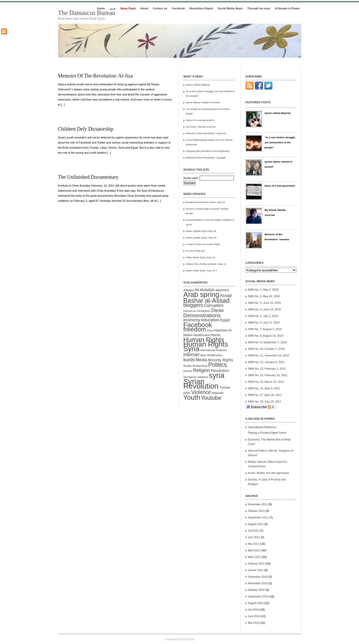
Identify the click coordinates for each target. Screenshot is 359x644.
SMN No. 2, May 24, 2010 (264, 296)
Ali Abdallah (205, 290)
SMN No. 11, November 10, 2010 (269, 355)
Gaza (210, 330)
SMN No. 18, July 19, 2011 (265, 401)
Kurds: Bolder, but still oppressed (268, 473)
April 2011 (254, 550)
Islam (203, 355)
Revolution (220, 370)
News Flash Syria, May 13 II (202, 270)
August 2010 (256, 603)
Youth (192, 397)
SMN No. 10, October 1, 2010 (266, 349)
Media (202, 360)
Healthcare (201, 335)
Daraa (217, 310)
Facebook (178, 8)
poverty (188, 371)
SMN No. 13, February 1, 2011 (267, 369)
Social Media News (230, 8)
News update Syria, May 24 (201, 238)
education (210, 320)
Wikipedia (217, 393)
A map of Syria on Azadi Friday (203, 244)
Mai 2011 (254, 544)
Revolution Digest (201, 8)
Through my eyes (259, 8)
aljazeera (222, 290)
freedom (195, 329)
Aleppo (189, 290)
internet (191, 355)
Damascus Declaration (197, 311)
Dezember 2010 (258, 577)
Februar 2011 (256, 563)
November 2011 (258, 504)
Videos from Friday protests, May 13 (206, 264)
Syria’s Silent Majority (198, 85)
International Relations (214, 350)
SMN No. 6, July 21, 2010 (264, 323)
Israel (211, 355)
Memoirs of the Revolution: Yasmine (206, 133)
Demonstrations (202, 315)
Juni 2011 (254, 537)
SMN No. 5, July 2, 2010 (263, 316)
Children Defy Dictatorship (86, 129)
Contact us (160, 8)
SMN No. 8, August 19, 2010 (266, 336)
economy (192, 320)
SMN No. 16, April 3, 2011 (264, 388)
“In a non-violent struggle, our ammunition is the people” (280, 142)
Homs (215, 335)
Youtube (211, 398)
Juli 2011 (254, 531)
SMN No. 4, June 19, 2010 (264, 309)
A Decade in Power (287, 8)
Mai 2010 (254, 623)
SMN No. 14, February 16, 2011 (268, 375)
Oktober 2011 (257, 511)
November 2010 (258, 583)
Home (101, 8)
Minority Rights (221, 360)
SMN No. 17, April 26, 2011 (265, 395)
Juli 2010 (254, 610)
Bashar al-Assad (207, 300)
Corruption (213, 305)
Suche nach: (191, 178)
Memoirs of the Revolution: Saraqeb (206, 158)
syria (216, 375)
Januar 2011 (256, 570)
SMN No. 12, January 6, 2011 (266, 362)
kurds (189, 360)
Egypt (225, 320)
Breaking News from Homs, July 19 (205, 202)
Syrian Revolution (201, 384)
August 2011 (256, 524)
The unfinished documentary (88, 177)
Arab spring (201, 295)
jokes (219, 355)
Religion (202, 370)
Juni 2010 (254, 616)
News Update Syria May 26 (201, 231)
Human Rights (204, 340)
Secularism (190, 377)
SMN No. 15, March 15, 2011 (266, 382)
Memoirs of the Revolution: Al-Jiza (95, 76)
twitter (187, 393)
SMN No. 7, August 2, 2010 (265, 329)
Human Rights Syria (206, 346)
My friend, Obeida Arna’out (201, 127)
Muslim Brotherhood (195, 366)
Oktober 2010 (257, 590)
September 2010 (258, 596)
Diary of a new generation (200, 120)
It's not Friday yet (195, 251)
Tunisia (224, 387)
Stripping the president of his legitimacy (208, 151)
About (144, 8)
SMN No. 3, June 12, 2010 (264, 303)
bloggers (193, 305)
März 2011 (255, 557)
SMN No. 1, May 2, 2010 (263, 290)
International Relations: (272, 430)
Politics (218, 365)
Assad (226, 296)
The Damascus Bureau (87, 13)
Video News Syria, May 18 (201, 257)
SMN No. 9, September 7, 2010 (267, 342)
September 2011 (258, 517)
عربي (113, 8)
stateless (203, 377)
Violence (201, 392)
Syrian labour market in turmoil (203, 102)
